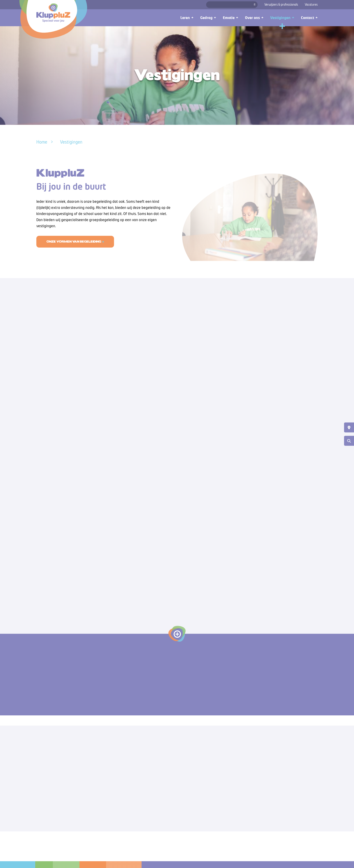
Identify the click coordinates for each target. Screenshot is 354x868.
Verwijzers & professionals (281, 5)
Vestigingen (71, 142)
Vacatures (311, 5)
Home (42, 142)
